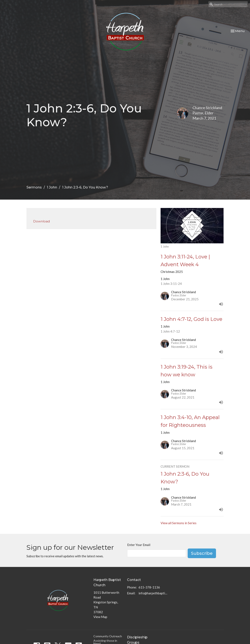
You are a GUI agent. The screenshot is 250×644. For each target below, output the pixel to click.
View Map (100, 617)
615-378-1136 (149, 587)
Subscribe (202, 553)
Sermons (34, 187)
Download (41, 221)
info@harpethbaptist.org (153, 593)
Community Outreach (108, 636)
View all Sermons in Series (179, 523)
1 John (52, 187)
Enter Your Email (139, 545)
